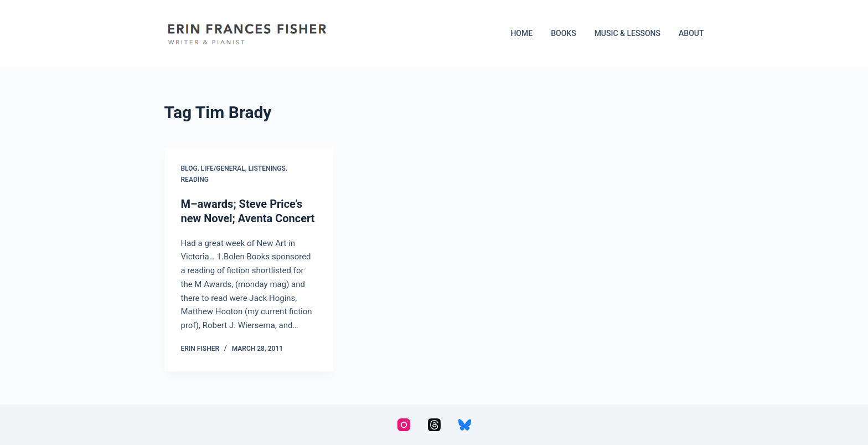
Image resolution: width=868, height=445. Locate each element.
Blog (189, 168)
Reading (195, 180)
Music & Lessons (627, 33)
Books (563, 33)
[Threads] (434, 425)
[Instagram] (404, 425)
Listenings (267, 168)
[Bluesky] (465, 425)
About (691, 33)
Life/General (223, 168)
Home (521, 33)
